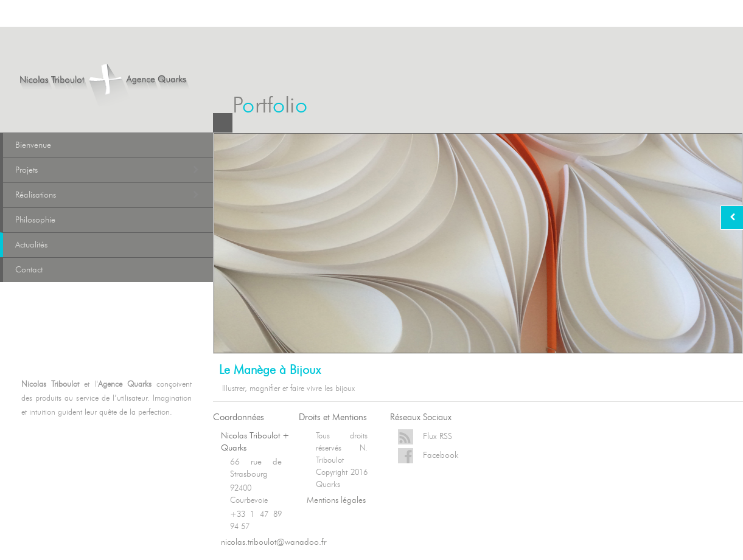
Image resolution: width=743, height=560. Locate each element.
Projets (108, 170)
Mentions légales (336, 500)
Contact (29, 270)
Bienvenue (33, 145)
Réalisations (108, 195)
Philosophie (35, 220)
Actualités (31, 245)
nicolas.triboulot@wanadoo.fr (274, 542)
